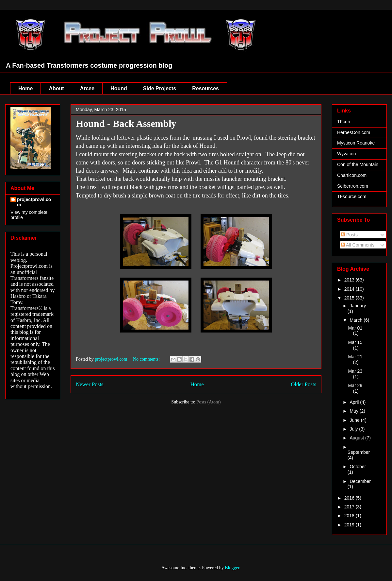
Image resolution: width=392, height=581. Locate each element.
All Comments (358, 245)
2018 (350, 516)
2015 (350, 298)
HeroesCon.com (354, 132)
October (358, 467)
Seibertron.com (353, 186)
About (56, 88)
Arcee (87, 88)
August (357, 438)
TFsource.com (352, 197)
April (355, 402)
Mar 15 (355, 342)
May (354, 411)
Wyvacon (346, 154)
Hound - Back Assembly (126, 123)
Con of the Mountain (358, 164)
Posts (349, 235)
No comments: (147, 359)
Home (25, 88)
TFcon (344, 122)
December (360, 481)
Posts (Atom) (208, 402)
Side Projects (160, 88)
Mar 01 (355, 328)
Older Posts (303, 384)
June (355, 420)
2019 (350, 525)
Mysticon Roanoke (356, 143)
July (354, 429)
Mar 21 (355, 357)
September (359, 452)
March (357, 320)
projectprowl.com (34, 202)
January (358, 306)
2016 (350, 498)
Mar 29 (355, 385)
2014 (350, 289)
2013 (350, 280)
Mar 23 (355, 371)
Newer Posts (90, 384)
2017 (350, 507)
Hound (119, 88)
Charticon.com (352, 175)
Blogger (232, 568)
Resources (205, 88)
